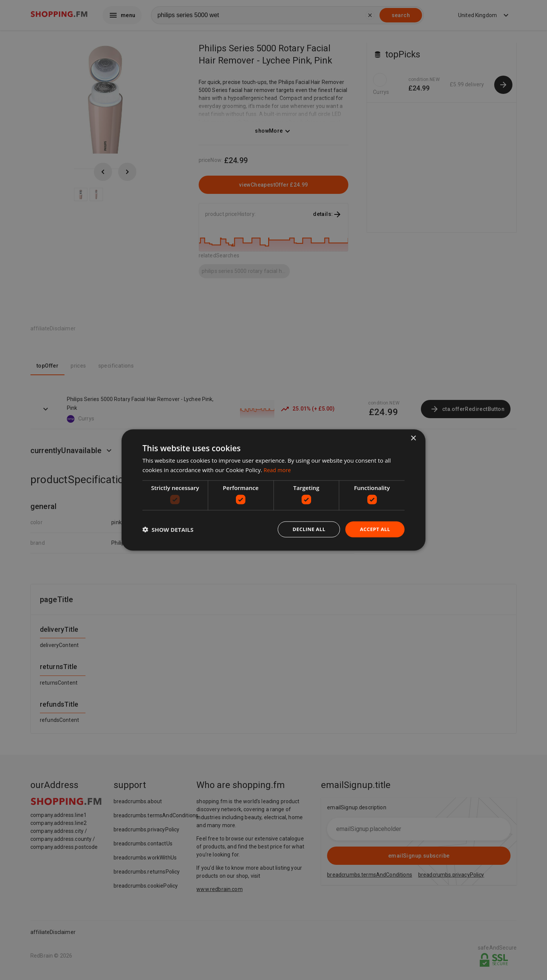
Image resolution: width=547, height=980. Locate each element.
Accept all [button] (374, 529)
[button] (168, 530)
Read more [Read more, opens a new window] (278, 469)
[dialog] (273, 490)
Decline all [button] (305, 529)
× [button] (413, 438)
